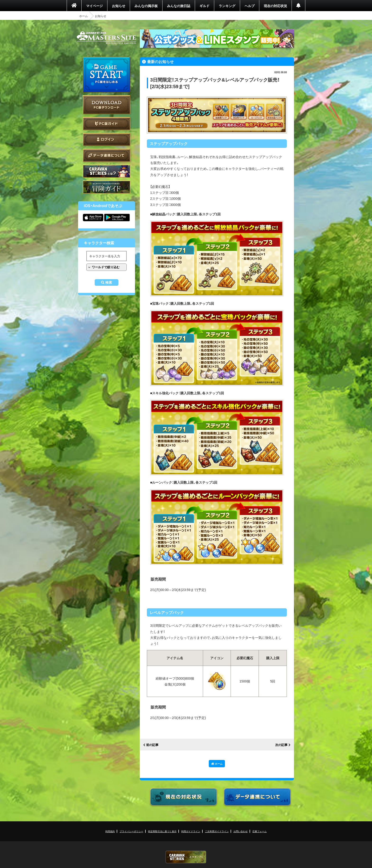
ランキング (227, 6)
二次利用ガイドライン (217, 831)
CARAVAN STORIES (186, 857)
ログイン (107, 139)
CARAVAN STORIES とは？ (107, 171)
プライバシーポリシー (131, 831)
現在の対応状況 (275, 6)
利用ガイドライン (191, 831)
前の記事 (152, 745)
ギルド (205, 6)
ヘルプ (250, 6)
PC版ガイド (107, 124)
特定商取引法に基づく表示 (162, 831)
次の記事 (281, 745)
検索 (109, 282)
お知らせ (119, 6)
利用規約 (110, 831)
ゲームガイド (107, 187)
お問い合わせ (241, 831)
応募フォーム (260, 831)
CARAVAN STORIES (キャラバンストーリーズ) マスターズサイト (107, 38)
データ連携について (107, 155)
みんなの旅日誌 (179, 6)
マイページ (94, 6)
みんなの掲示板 (146, 6)
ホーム (84, 16)
